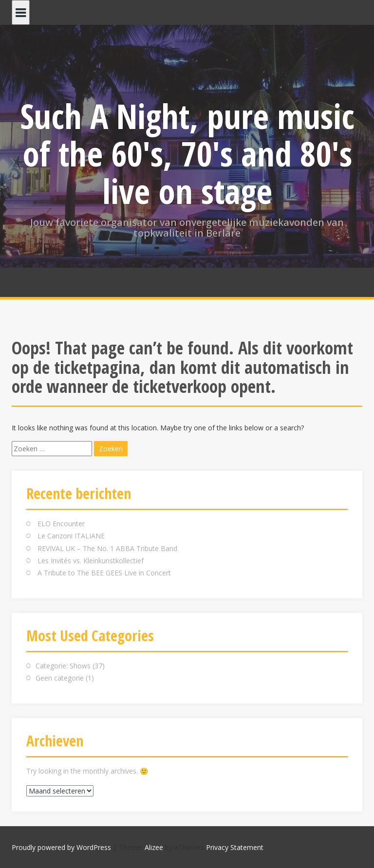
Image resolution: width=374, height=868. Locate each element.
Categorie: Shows (63, 666)
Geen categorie (60, 678)
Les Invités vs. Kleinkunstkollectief (91, 561)
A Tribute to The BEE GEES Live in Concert (104, 573)
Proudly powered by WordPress (61, 847)
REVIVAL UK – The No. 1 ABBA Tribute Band (107, 548)
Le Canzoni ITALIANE (71, 536)
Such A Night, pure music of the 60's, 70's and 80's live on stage (187, 153)
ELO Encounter (61, 524)
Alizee (154, 847)
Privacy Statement (235, 847)
